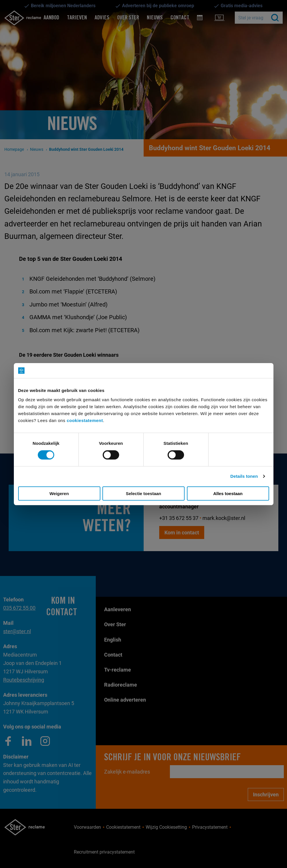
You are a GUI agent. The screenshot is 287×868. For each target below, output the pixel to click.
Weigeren (59, 494)
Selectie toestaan (143, 494)
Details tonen (244, 476)
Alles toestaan (228, 494)
